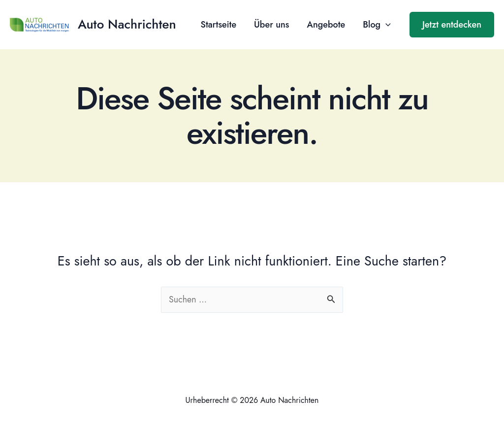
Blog (377, 25)
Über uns (271, 25)
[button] (452, 25)
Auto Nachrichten (127, 24)
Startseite (218, 25)
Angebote (326, 25)
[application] (386, 25)
